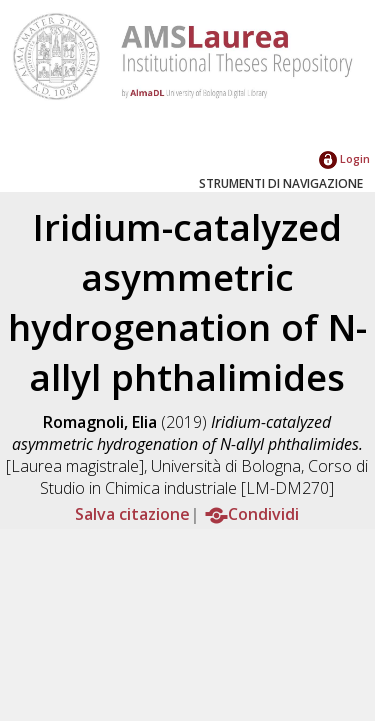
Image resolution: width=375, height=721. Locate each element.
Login (344, 158)
